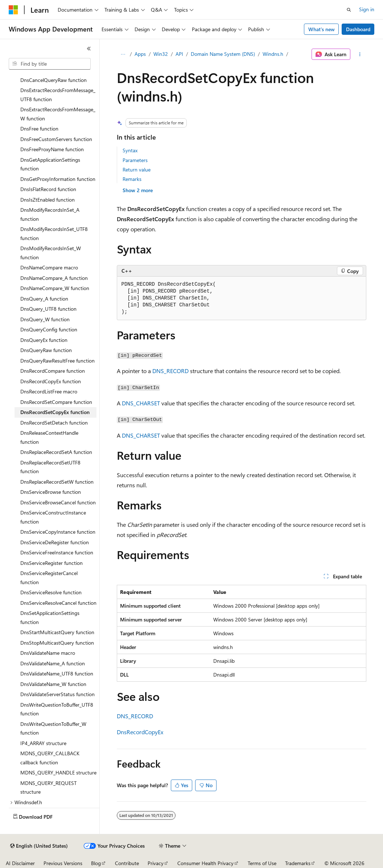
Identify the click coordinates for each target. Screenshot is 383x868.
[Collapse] (89, 49)
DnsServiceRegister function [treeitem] (52, 563)
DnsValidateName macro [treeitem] (48, 653)
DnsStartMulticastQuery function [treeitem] (57, 632)
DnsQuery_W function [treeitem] (45, 319)
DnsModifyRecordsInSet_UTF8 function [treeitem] (54, 233)
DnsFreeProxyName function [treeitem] (52, 149)
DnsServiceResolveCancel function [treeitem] (58, 603)
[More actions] (360, 54)
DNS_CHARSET (141, 403)
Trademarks (298, 863)
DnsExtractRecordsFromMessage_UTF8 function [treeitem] (58, 95)
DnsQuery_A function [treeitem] (44, 299)
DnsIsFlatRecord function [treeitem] (48, 189)
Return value (137, 170)
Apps (140, 54)
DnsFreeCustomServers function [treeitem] (56, 139)
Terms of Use (262, 863)
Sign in (367, 9)
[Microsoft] (13, 10)
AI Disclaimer (20, 863)
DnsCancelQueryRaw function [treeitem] (53, 80)
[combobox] (50, 64)
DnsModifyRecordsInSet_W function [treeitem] (51, 253)
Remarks (132, 179)
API (179, 54)
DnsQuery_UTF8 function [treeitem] (48, 309)
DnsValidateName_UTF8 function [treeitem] (57, 673)
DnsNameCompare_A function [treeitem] (54, 278)
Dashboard (358, 29)
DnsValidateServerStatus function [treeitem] (57, 694)
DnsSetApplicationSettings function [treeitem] (50, 617)
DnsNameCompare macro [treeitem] (49, 267)
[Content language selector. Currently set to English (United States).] (39, 846)
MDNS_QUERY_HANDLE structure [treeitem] (58, 772)
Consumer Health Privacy (205, 863)
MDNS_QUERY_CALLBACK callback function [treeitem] (50, 758)
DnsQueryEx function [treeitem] (44, 340)
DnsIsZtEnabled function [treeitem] (48, 200)
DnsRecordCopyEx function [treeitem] (51, 381)
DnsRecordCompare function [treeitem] (53, 371)
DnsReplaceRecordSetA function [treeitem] (56, 452)
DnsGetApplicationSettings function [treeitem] (50, 164)
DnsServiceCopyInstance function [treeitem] (58, 532)
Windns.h (273, 54)
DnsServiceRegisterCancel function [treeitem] (49, 578)
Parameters (135, 160)
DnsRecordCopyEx (140, 732)
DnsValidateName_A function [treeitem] (53, 663)
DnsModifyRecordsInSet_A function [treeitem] (50, 214)
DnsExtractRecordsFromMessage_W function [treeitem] (58, 114)
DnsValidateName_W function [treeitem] (53, 684)
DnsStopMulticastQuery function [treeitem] (57, 643)
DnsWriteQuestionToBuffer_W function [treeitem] (53, 728)
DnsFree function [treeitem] (39, 129)
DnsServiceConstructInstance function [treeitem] (53, 517)
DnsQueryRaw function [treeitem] (46, 350)
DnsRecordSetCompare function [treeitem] (56, 402)
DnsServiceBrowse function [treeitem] (51, 492)
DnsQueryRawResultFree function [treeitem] (57, 361)
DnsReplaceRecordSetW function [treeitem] (57, 482)
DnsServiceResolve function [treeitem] (51, 592)
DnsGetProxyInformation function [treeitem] (58, 179)
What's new (322, 29)
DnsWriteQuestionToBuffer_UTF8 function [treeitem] (57, 709)
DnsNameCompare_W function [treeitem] (55, 288)
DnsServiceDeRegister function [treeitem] (55, 542)
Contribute (127, 863)
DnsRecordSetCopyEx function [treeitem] (55, 412)
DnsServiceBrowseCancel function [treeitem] (58, 502)
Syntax (130, 150)
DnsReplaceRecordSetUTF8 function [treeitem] (50, 467)
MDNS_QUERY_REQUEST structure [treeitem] (48, 788)
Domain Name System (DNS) (223, 54)
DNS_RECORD (170, 371)
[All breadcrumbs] (123, 54)
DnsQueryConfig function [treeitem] (49, 329)
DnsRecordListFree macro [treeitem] (49, 391)
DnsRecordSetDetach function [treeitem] (54, 423)
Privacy (156, 863)
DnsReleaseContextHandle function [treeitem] (49, 437)
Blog (96, 863)
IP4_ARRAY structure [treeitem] (43, 743)
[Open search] (349, 10)
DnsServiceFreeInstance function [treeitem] (57, 552)
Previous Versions (63, 863)
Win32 (161, 54)
